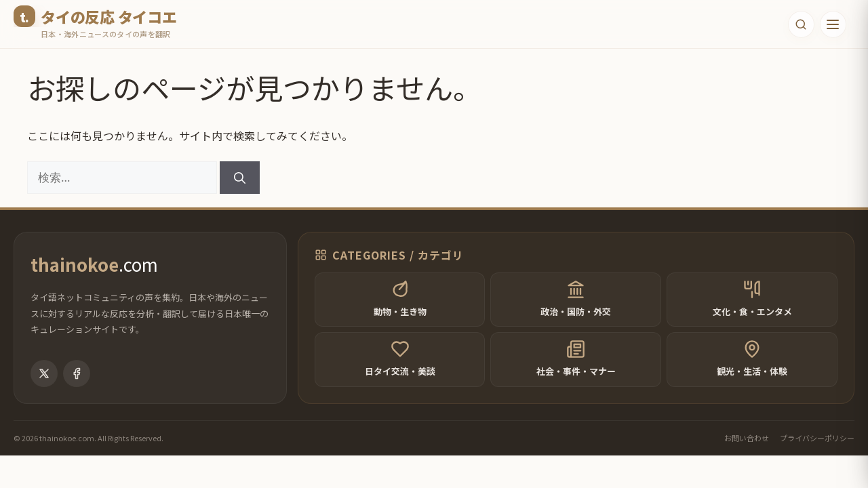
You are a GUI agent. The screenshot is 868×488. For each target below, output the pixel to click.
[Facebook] (77, 390)
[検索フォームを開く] (798, 24)
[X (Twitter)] (44, 390)
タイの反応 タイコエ (109, 16)
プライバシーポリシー (817, 455)
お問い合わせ (747, 455)
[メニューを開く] (832, 24)
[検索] (240, 178)
